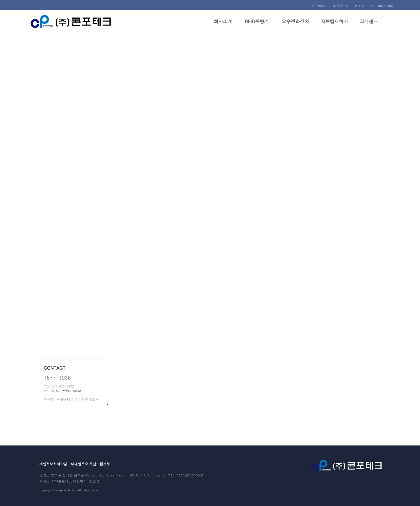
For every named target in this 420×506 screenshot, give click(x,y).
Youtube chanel (382, 5)
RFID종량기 (257, 26)
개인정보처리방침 (53, 464)
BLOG (360, 5)
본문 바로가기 (0, 0)
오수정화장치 (295, 26)
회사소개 (223, 26)
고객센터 (369, 26)
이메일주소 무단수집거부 (91, 464)
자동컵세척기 (334, 26)
